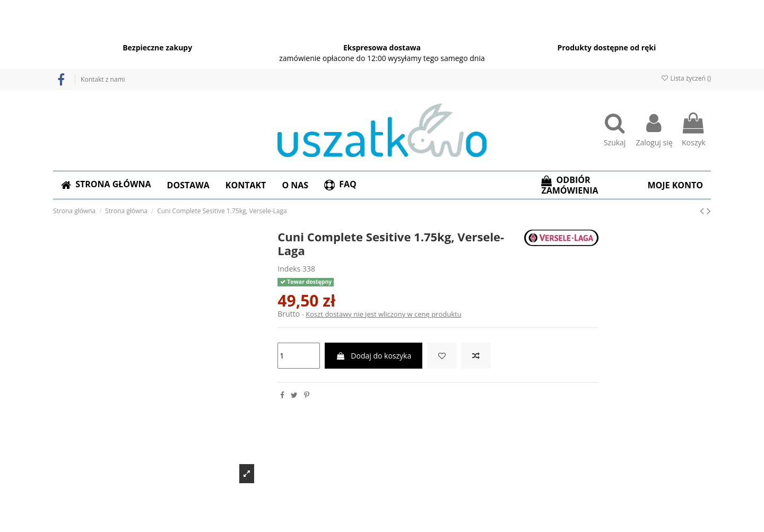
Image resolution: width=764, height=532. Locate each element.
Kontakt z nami (103, 79)
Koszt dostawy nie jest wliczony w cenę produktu (383, 314)
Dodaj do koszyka (374, 356)
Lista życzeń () (686, 78)
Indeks (289, 269)
